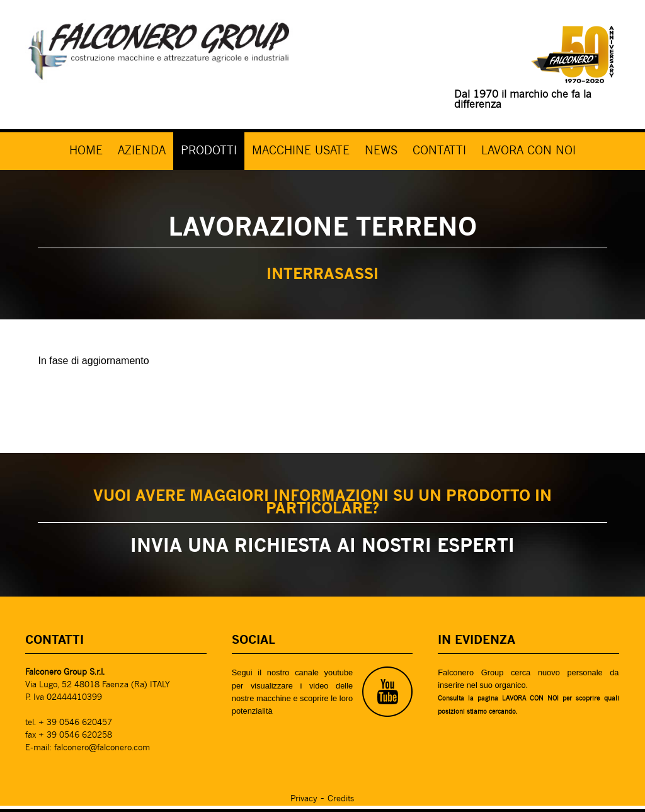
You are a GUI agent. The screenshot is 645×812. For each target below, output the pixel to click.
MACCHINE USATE (301, 151)
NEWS (381, 151)
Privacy (304, 799)
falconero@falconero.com (102, 748)
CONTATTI (439, 151)
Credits (341, 799)
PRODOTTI (209, 151)
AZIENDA (142, 151)
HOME (86, 151)
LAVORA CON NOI (528, 151)
